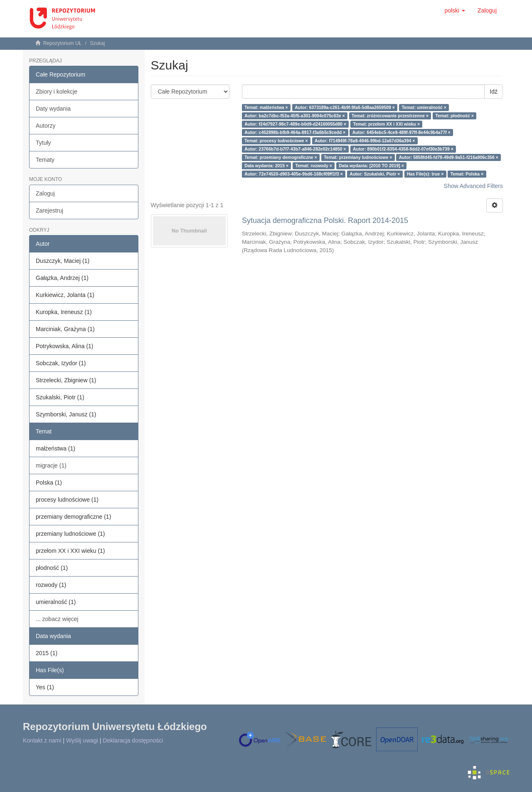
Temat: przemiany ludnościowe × (358, 157)
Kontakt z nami (42, 740)
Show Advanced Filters (473, 186)
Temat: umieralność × (424, 107)
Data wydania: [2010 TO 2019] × (371, 166)
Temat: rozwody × (314, 166)
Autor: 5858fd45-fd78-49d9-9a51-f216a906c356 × (449, 157)
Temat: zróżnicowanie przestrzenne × (390, 116)
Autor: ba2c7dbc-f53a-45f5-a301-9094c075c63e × (294, 116)
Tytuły (43, 143)
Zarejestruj (49, 210)
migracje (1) (51, 465)
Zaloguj (45, 193)
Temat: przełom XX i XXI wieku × (387, 124)
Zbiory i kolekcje (57, 92)
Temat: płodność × (455, 116)
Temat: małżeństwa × (266, 107)
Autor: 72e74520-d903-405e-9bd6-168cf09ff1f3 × (294, 174)
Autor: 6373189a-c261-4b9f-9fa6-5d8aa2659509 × (345, 107)
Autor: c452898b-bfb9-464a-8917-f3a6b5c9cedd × (295, 132)
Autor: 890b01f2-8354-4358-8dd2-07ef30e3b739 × (403, 149)
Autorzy (46, 126)
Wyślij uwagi (82, 740)
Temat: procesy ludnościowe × (276, 141)
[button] (455, 10)
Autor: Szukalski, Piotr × (375, 174)
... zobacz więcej (57, 619)
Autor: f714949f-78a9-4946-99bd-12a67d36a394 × (365, 141)
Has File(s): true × (425, 174)
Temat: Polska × (467, 174)
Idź (494, 92)
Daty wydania (53, 109)
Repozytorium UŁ (63, 43)
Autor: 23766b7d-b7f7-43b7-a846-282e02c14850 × (295, 149)
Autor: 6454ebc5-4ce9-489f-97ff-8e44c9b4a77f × (401, 132)
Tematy (45, 160)
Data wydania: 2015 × (266, 166)
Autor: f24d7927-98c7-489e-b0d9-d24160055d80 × (295, 124)
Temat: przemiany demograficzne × (281, 157)
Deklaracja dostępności (133, 740)
